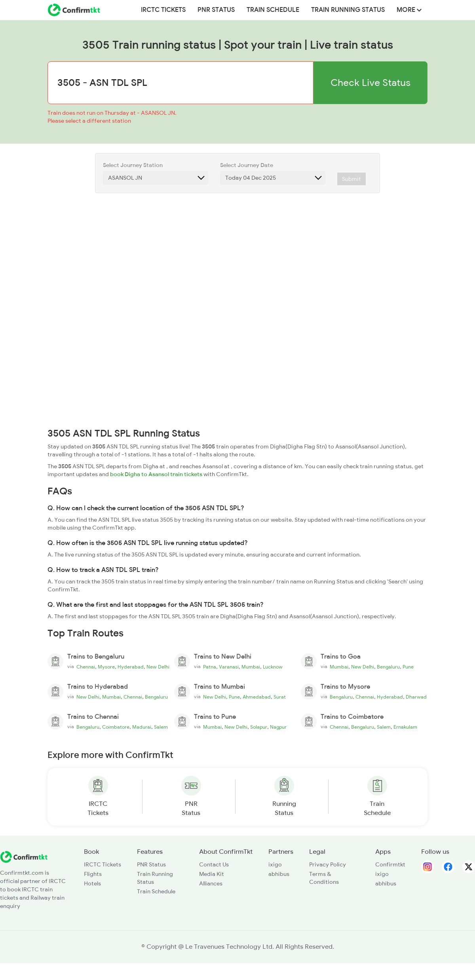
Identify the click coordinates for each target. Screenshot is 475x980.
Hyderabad (131, 667)
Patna (210, 667)
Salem (161, 727)
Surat (280, 697)
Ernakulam (405, 727)
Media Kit (212, 874)
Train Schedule (273, 10)
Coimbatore (116, 727)
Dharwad (416, 697)
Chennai (86, 667)
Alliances (211, 883)
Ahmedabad (257, 697)
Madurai (142, 727)
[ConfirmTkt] (24, 857)
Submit (351, 179)
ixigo (275, 864)
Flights (93, 874)
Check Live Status (370, 83)
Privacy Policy (328, 864)
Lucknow (273, 667)
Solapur (259, 727)
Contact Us (214, 864)
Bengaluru (388, 667)
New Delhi (158, 667)
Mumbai (251, 667)
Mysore (106, 667)
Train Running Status (348, 10)
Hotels (92, 883)
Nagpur (278, 727)
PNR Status (216, 10)
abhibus (279, 874)
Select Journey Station (133, 165)
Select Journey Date (247, 165)
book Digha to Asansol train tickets (156, 474)
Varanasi (229, 667)
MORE (409, 10)
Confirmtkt (390, 864)
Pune (408, 667)
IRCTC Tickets (163, 10)
